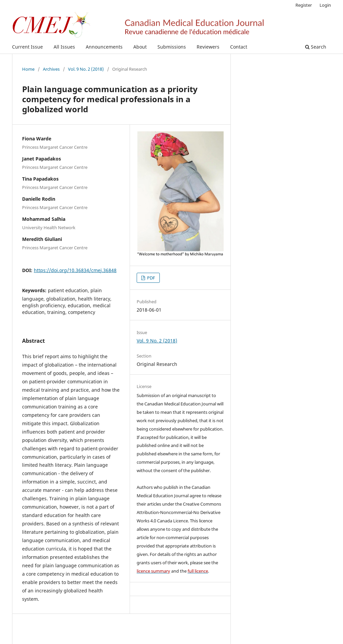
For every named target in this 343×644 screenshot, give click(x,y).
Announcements (104, 47)
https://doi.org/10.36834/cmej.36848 (75, 270)
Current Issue (27, 47)
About (140, 47)
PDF (151, 278)
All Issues (64, 47)
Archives (51, 69)
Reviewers (208, 47)
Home (28, 69)
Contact (239, 47)
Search (316, 47)
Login (325, 5)
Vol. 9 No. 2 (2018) (86, 69)
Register (304, 5)
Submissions (172, 47)
